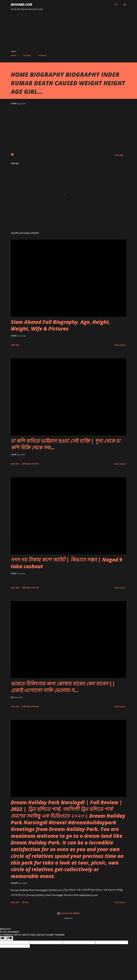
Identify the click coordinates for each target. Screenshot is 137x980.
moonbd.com (21, 4)
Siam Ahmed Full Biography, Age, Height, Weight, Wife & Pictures (61, 325)
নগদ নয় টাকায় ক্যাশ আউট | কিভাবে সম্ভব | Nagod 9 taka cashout (66, 563)
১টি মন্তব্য (25, 902)
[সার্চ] (116, 5)
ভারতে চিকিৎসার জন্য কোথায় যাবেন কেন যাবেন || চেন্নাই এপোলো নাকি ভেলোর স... (63, 687)
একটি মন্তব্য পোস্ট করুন (30, 464)
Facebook (42, 55)
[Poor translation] (9, 938)
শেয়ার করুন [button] (119, 155)
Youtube (27, 55)
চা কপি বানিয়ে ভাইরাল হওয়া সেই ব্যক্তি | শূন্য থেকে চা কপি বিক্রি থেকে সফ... (65, 444)
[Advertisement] (68, 31)
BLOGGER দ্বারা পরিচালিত (69, 913)
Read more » (120, 345)
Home (13, 55)
